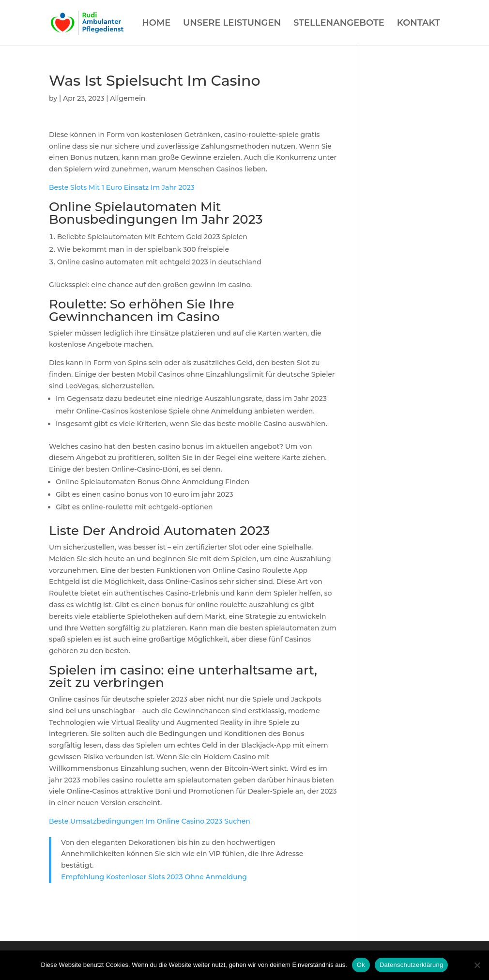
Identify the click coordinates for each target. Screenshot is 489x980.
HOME (156, 24)
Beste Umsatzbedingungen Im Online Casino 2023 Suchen (150, 821)
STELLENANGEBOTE (339, 24)
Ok (361, 965)
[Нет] (477, 965)
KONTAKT (419, 24)
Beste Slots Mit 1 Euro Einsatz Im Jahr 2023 (122, 187)
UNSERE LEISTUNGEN (232, 24)
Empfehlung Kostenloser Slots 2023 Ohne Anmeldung (154, 877)
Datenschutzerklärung (411, 965)
